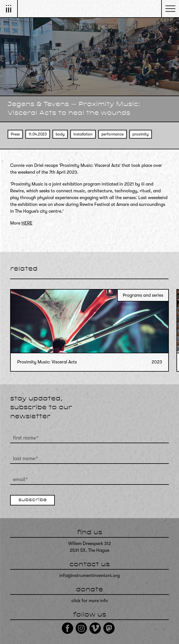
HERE (27, 223)
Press (15, 134)
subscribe (32, 500)
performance (113, 134)
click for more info (90, 601)
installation (83, 134)
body (60, 134)
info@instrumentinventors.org (89, 576)
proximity (141, 134)
